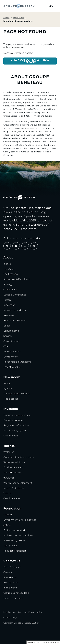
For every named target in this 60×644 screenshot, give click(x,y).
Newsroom (19, 18)
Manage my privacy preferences (43, 642)
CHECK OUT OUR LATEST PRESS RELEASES (30, 61)
